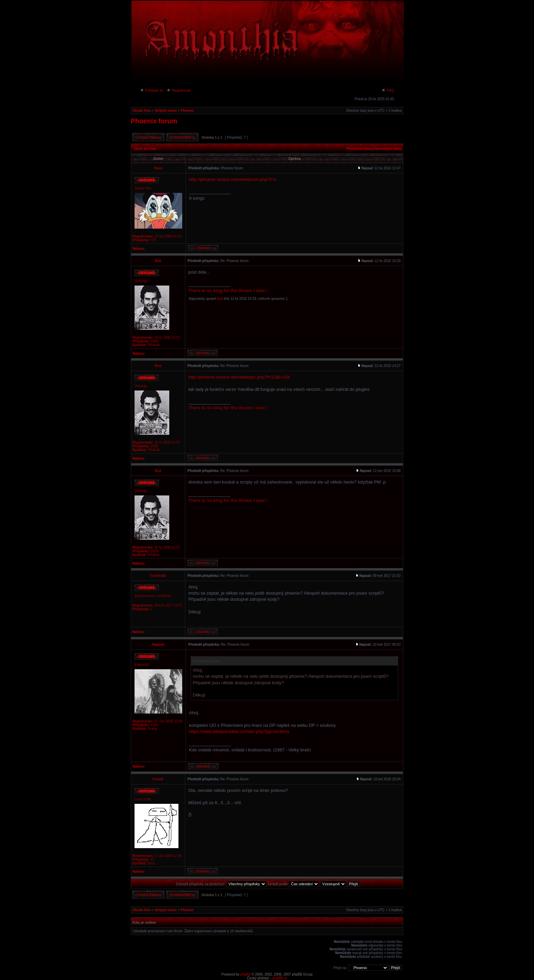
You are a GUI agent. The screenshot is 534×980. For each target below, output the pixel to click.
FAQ (388, 90)
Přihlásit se (152, 90)
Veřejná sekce (166, 111)
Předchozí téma (359, 149)
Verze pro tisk (145, 149)
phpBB (246, 974)
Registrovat (179, 90)
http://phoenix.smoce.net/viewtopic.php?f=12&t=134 (239, 377)
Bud (220, 299)
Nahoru (138, 249)
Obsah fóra (142, 111)
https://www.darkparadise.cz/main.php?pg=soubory (239, 731)
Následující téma (388, 149)
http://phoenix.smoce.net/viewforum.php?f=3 (232, 179)
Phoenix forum (154, 121)
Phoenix (187, 111)
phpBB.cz (280, 978)
